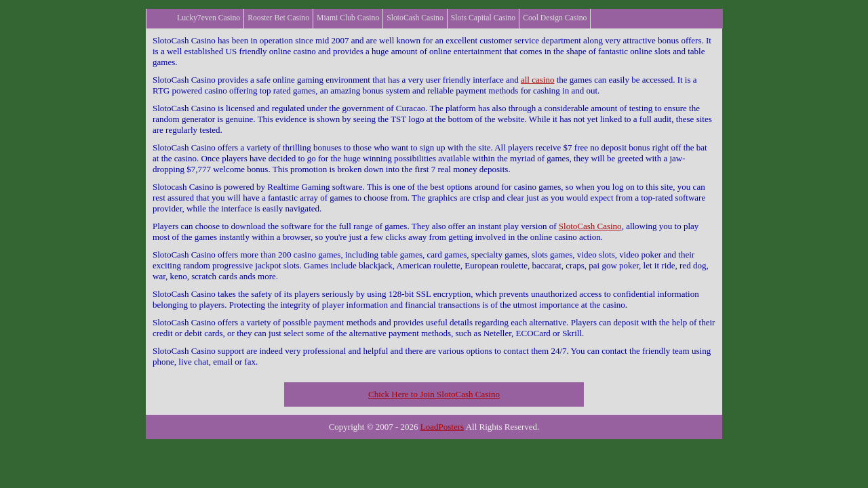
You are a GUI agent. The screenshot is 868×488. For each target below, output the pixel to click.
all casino (537, 80)
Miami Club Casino (348, 18)
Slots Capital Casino (483, 18)
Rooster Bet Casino (278, 18)
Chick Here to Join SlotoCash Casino (434, 394)
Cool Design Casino (555, 18)
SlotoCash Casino (415, 18)
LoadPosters (442, 427)
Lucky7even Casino (209, 18)
